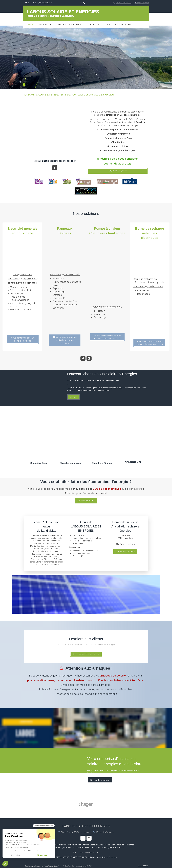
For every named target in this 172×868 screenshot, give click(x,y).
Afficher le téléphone (124, 3)
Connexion (143, 865)
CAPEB (89, 866)
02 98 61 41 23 (125, 544)
